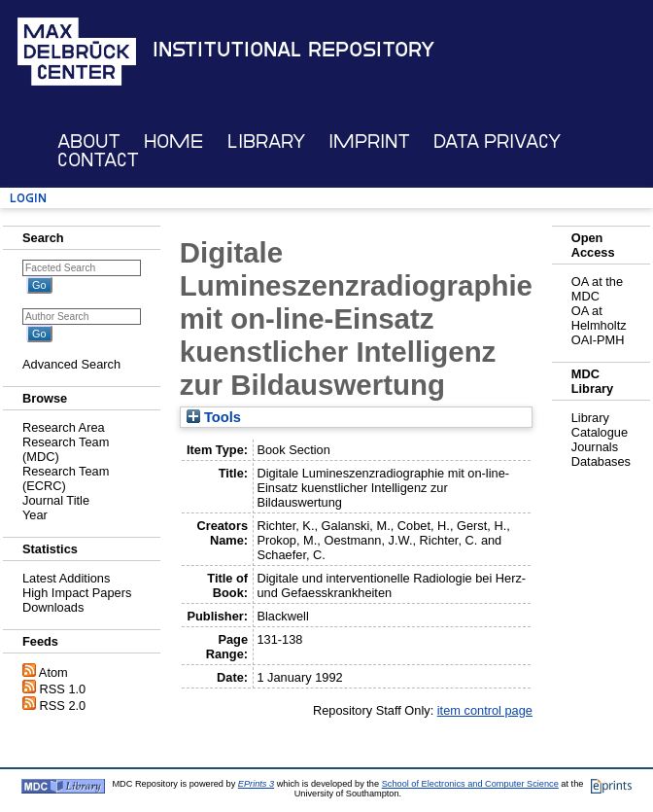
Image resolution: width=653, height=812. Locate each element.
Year (35, 515)
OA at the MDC (597, 289)
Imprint (369, 141)
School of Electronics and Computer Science (470, 784)
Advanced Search (71, 364)
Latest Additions (66, 578)
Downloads (53, 607)
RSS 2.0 (63, 706)
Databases (601, 461)
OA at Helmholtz (599, 318)
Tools (214, 417)
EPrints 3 (256, 784)
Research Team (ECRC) (66, 478)
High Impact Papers (77, 593)
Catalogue (600, 432)
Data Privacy (497, 141)
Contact (98, 160)
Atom (53, 672)
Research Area (64, 427)
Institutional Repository (293, 50)
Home (173, 141)
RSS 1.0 (63, 689)
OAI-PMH (598, 340)
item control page (485, 710)
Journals (595, 447)
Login (28, 198)
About (89, 141)
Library (266, 141)
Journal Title (56, 500)
